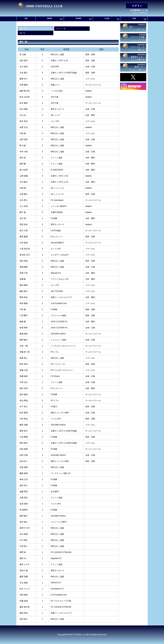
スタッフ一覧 (61, 29)
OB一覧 (22, 33)
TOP (26, 18)
